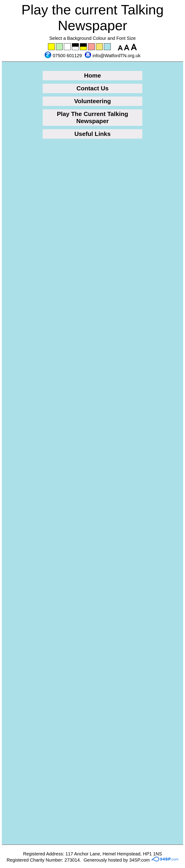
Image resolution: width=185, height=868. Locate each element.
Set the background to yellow (52, 47)
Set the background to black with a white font (76, 47)
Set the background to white (68, 47)
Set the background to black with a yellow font (84, 47)
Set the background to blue (108, 47)
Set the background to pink (92, 47)
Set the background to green (60, 47)
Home (92, 75)
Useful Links (93, 134)
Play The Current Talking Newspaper (92, 117)
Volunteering (93, 101)
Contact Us (93, 88)
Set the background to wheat (100, 47)
